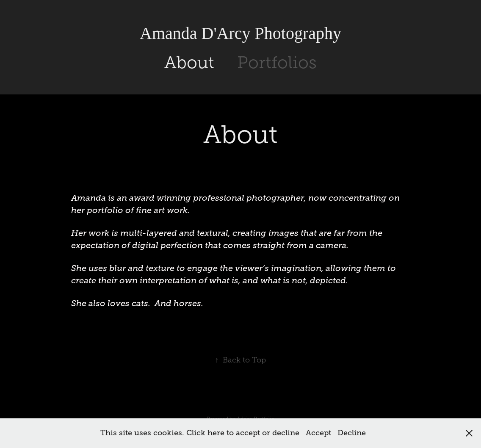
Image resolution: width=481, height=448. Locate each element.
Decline (352, 433)
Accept (318, 433)
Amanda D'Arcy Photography (240, 33)
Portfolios (277, 62)
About (189, 62)
